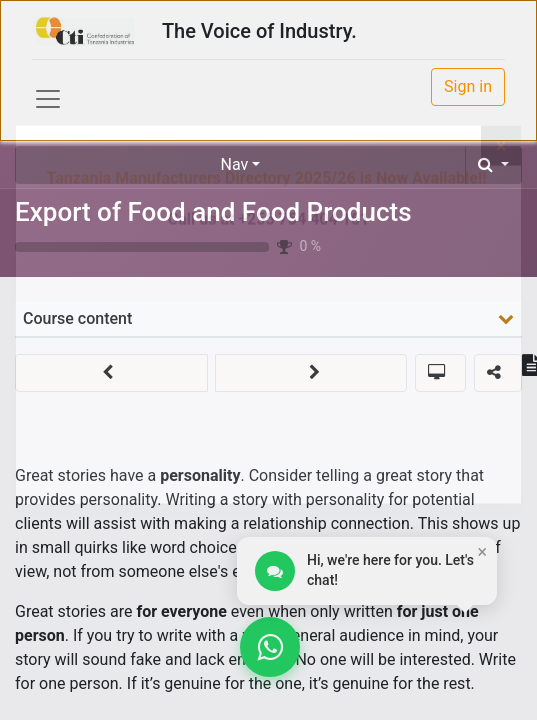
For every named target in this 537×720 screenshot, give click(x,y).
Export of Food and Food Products (213, 212)
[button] (493, 165)
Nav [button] (235, 164)
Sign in (468, 86)
